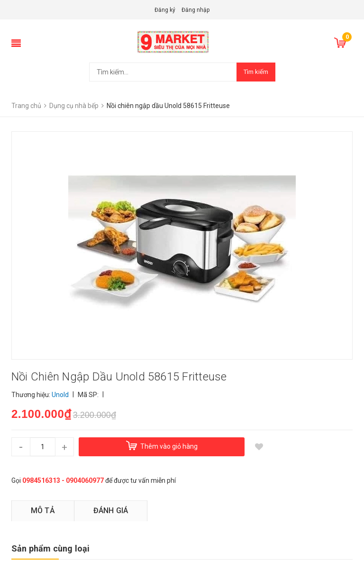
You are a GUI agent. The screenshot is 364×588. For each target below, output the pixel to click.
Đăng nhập (196, 10)
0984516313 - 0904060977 (63, 480)
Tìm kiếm (256, 72)
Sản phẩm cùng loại (50, 548)
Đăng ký (165, 10)
